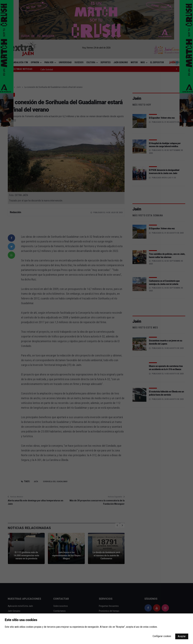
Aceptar (182, 636)
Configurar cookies (162, 636)
